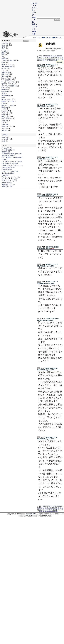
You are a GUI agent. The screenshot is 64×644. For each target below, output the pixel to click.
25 (38, 59)
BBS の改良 (5, 74)
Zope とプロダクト (7, 78)
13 (42, 58)
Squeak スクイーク (7, 99)
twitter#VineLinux (7, 183)
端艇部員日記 (6, 152)
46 (51, 61)
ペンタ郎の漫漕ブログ (8, 150)
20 (55, 58)
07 (55, 56)
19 (53, 58)
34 (55, 59)
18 (51, 58)
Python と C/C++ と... (8, 84)
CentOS (4, 109)
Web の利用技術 (7, 80)
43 (45, 61)
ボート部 (4, 128)
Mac (3, 97)
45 (49, 61)
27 (42, 59)
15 (45, 58)
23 (60, 58)
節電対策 (4, 59)
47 (53, 61)
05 (52, 56)
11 (38, 58)
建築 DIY (4, 53)
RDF (26, 41)
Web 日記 (5, 130)
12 (40, 58)
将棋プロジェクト (34, 27)
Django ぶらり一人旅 (8, 101)
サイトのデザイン (7, 119)
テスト (4, 49)
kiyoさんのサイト (7, 148)
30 (47, 59)
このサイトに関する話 (8, 61)
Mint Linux (5, 107)
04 (50, 56)
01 (44, 56)
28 (44, 59)
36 (59, 59)
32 (51, 59)
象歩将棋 (4, 115)
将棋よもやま (6, 117)
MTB (3, 55)
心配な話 (4, 121)
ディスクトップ (6, 113)
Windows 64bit (6, 96)
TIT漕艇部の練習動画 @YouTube (12, 154)
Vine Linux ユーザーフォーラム (11, 177)
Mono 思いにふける (8, 105)
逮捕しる (4, 137)
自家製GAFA (5, 72)
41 (42, 61)
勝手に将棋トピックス (8, 185)
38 (62, 59)
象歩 (49, 37)
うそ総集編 (5, 125)
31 (49, 59)
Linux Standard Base (8, 173)
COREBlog (5, 92)
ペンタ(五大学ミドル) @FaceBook (12, 158)
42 (44, 61)
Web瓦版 (57, 37)
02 (46, 56)
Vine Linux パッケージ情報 (10, 163)
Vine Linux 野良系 (7, 66)
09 (59, 56)
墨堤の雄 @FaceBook (8, 156)
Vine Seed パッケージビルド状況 (12, 162)
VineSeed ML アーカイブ (9, 181)
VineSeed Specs (7, 169)
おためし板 (5, 45)
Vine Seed (5, 76)
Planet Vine (5, 175)
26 (40, 59)
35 (57, 59)
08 (57, 56)
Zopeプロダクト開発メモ (9, 86)
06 (53, 56)
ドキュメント (34, 8)
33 (53, 59)
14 (44, 58)
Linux (3, 63)
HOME (34, 3)
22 (59, 58)
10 (61, 56)
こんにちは (5, 43)
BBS (34, 17)
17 (49, 58)
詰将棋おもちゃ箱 (7, 187)
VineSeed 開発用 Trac (8, 167)
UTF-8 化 (4, 88)
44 (47, 61)
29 (45, 59)
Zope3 (4, 94)
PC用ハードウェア (7, 64)
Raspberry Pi (6, 111)
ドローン (4, 70)
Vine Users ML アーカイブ (10, 179)
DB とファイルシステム (9, 82)
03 (48, 56)
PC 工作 (4, 68)
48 (55, 61)
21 (57, 58)
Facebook (5, 160)
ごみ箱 (4, 141)
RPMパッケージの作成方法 (10, 171)
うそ (3, 123)
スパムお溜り (6, 139)
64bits (3, 103)
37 (60, 59)
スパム (5, 135)
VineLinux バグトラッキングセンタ (12, 165)
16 (47, 58)
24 (62, 58)
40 (40, 61)
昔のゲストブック (7, 127)
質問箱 (4, 47)
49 (57, 61)
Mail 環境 (4, 90)
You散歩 (4, 51)
